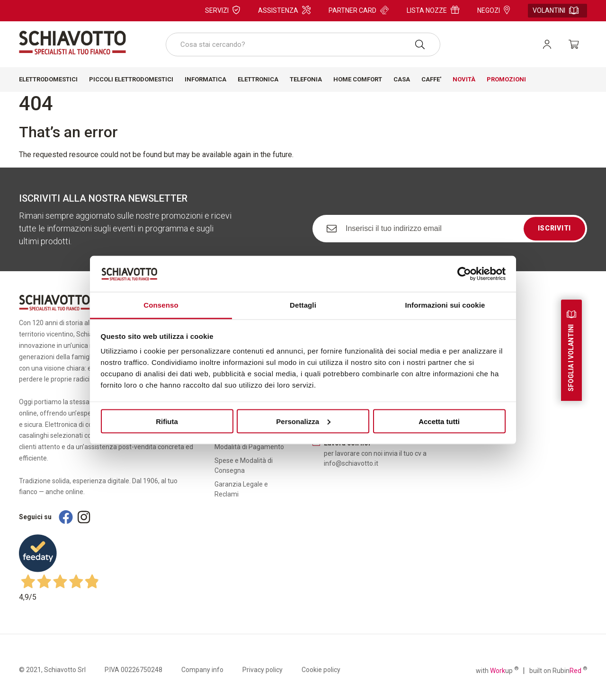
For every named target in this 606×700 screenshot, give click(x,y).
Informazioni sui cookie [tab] (445, 305)
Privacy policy (263, 670)
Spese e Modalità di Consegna (244, 465)
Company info (202, 670)
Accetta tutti (439, 421)
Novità (464, 79)
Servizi (223, 10)
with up (497, 670)
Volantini (556, 10)
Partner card (359, 10)
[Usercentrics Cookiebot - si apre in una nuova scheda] (464, 274)
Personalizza (303, 421)
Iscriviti (554, 228)
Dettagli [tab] (303, 305)
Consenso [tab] (161, 305)
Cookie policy (321, 670)
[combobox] (303, 44)
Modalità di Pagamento (249, 447)
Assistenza (284, 10)
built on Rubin (558, 670)
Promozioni (506, 79)
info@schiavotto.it (351, 463)
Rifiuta (167, 421)
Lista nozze (433, 10)
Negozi (494, 10)
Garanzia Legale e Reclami (241, 489)
